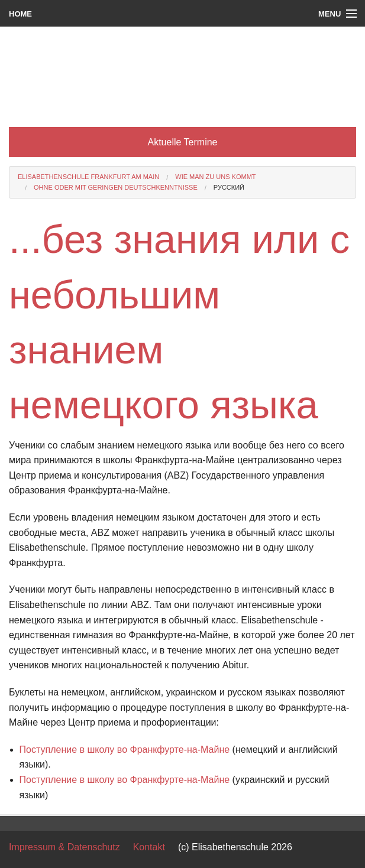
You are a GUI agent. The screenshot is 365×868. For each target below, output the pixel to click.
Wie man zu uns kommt (215, 177)
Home (20, 14)
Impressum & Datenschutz (64, 847)
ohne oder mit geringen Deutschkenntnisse (116, 187)
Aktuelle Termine (183, 142)
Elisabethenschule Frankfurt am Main (88, 177)
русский (229, 187)
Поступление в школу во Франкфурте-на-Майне (125, 750)
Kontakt (149, 847)
